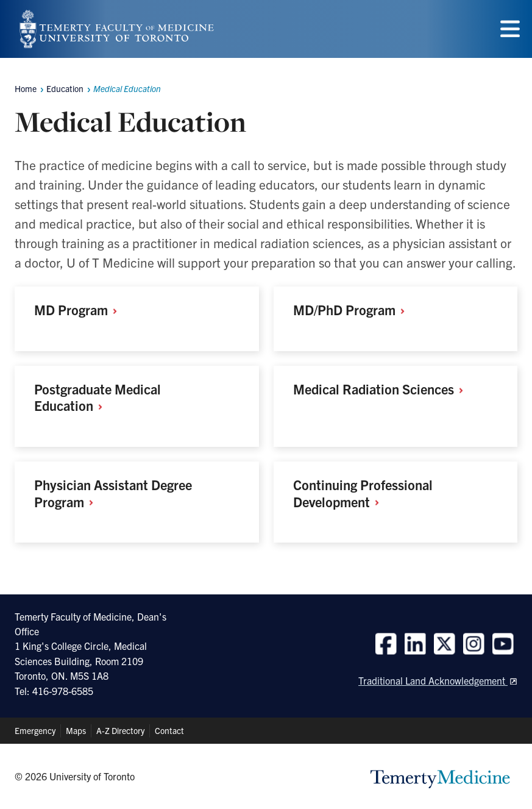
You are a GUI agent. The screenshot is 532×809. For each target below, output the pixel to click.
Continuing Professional (363, 493)
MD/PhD (353, 309)
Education (65, 88)
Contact (169, 730)
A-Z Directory (120, 730)
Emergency (35, 730)
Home (26, 88)
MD (80, 309)
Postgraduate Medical (98, 397)
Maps (76, 730)
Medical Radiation (382, 389)
